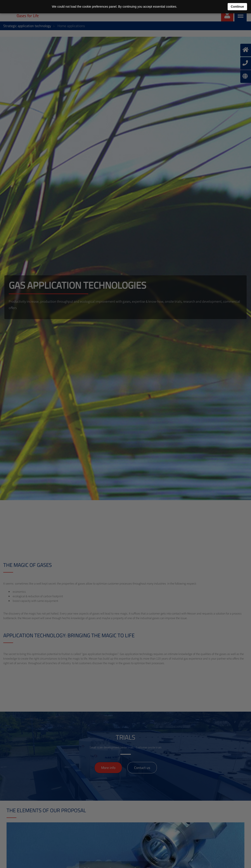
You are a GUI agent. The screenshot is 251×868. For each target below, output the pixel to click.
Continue (237, 7)
